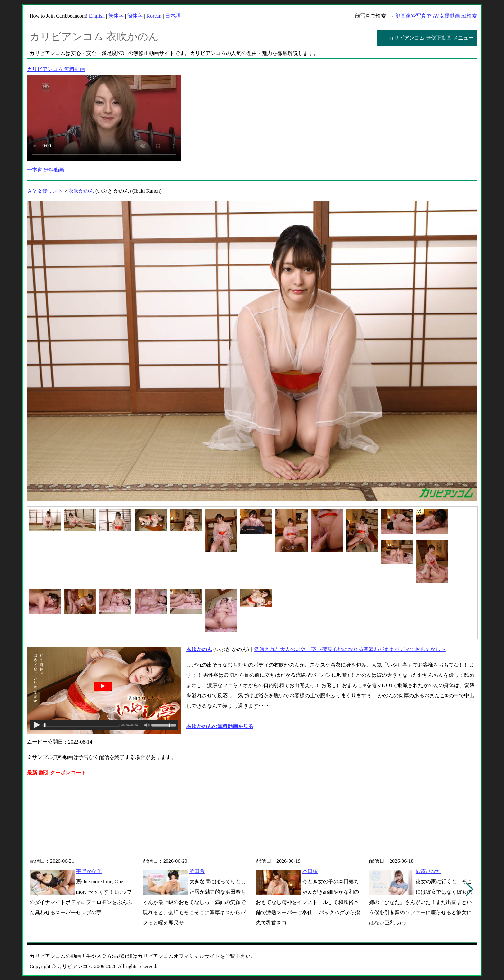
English (97, 16)
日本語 (173, 16)
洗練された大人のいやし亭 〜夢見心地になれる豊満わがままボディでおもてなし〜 (350, 649)
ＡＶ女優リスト (45, 191)
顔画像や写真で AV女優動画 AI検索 (436, 16)
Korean (154, 16)
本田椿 (310, 871)
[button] (469, 889)
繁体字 (116, 16)
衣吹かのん (81, 191)
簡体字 (135, 16)
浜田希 (197, 871)
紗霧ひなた (428, 871)
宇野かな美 (89, 871)
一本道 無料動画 (46, 170)
